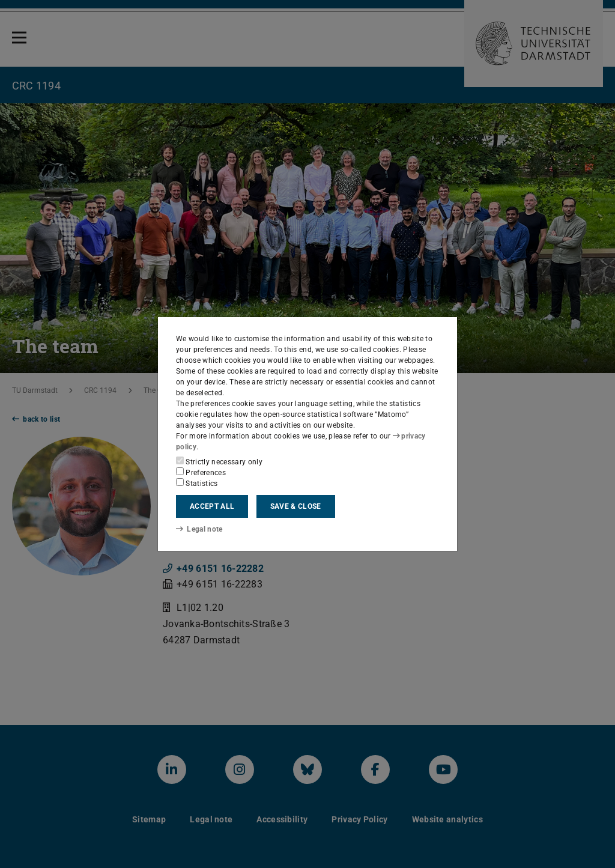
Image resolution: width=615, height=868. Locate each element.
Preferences (201, 472)
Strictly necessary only (219, 461)
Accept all (212, 506)
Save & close (296, 506)
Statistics (197, 483)
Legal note (199, 529)
